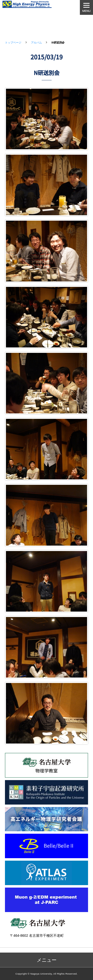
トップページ (13, 43)
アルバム (36, 43)
